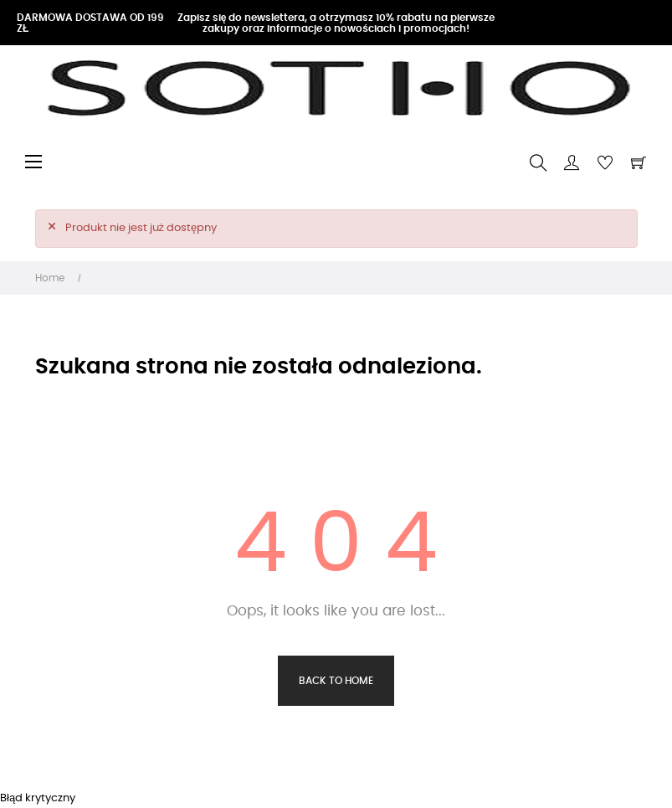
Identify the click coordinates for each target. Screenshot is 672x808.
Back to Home (336, 681)
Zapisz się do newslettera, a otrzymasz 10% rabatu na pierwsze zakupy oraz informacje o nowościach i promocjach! (336, 23)
